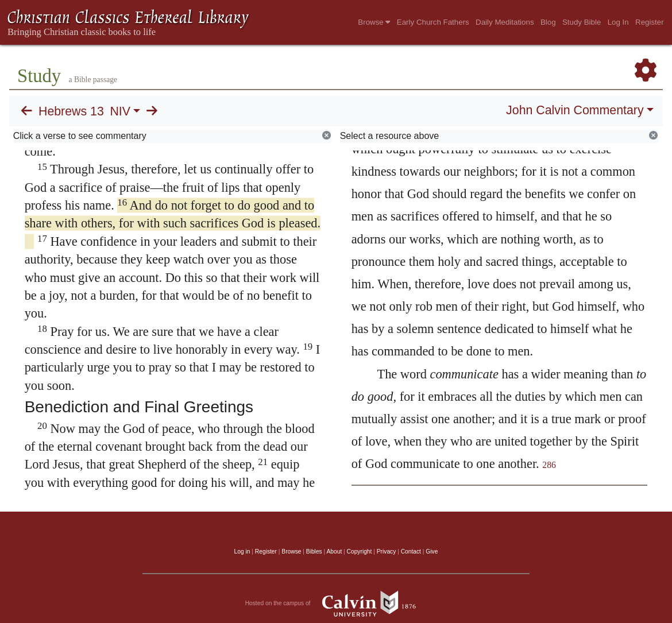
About (334, 552)
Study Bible (582, 22)
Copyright (360, 552)
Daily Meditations (505, 22)
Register (650, 22)
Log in (242, 552)
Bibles (314, 552)
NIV (120, 111)
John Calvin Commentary (575, 110)
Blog (548, 22)
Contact (411, 552)
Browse (374, 22)
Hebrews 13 (71, 111)
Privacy (387, 552)
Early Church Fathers (433, 22)
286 (549, 465)
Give (432, 552)
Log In (618, 22)
